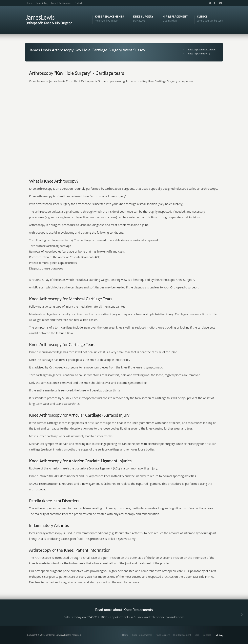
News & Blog (42, 3)
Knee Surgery (163, 635)
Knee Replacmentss (142, 635)
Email (220, 3)
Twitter (209, 3)
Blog (197, 635)
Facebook (214, 3)
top (221, 635)
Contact (78, 3)
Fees (53, 3)
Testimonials (65, 3)
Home (29, 3)
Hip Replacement (182, 635)
